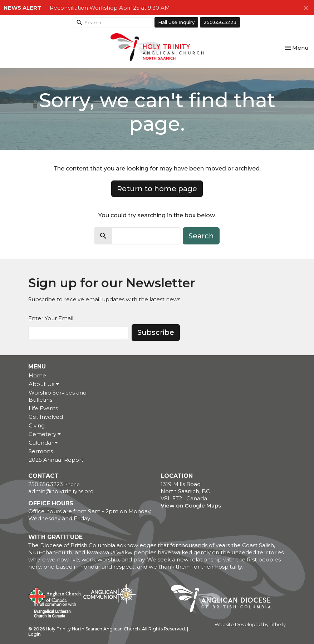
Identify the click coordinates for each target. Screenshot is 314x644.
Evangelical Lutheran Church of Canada (52, 610)
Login (35, 634)
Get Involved (46, 417)
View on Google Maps (191, 506)
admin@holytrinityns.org (61, 491)
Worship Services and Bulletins (58, 396)
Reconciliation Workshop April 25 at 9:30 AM (110, 8)
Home (37, 375)
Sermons (41, 451)
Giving (37, 425)
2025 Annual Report (56, 460)
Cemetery (45, 434)
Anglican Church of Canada (55, 595)
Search (201, 236)
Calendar (43, 443)
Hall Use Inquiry (176, 22)
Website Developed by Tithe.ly (250, 625)
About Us (44, 384)
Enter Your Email (51, 318)
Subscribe (156, 332)
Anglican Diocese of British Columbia (224, 600)
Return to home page (157, 189)
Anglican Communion (110, 594)
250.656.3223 (220, 22)
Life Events (43, 408)
